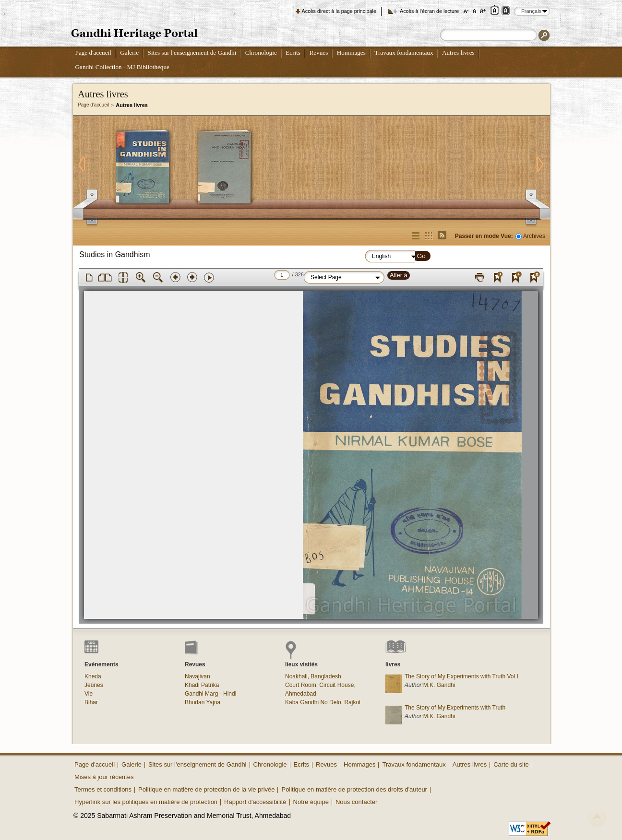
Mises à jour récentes (104, 777)
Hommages (351, 53)
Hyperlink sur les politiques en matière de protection (146, 802)
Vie (89, 694)
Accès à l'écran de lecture (429, 11)
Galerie (129, 53)
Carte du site (511, 764)
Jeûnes (94, 685)
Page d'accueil (93, 53)
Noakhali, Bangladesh (313, 676)
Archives (534, 236)
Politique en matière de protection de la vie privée (206, 789)
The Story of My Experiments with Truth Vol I (461, 676)
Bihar (91, 702)
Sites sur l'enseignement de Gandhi (192, 53)
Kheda (93, 676)
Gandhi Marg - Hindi (210, 694)
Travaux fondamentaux (404, 53)
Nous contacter (356, 802)
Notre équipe (311, 802)
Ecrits (293, 53)
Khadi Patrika (202, 685)
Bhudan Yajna (203, 702)
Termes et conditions (103, 789)
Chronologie (261, 53)
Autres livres (458, 53)
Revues (318, 53)
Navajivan (197, 676)
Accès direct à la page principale (339, 11)
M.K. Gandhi (439, 685)
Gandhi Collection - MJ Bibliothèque (122, 67)
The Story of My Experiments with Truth (455, 708)
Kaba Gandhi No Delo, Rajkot (323, 702)
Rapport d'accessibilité (255, 802)
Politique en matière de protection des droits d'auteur (354, 789)
